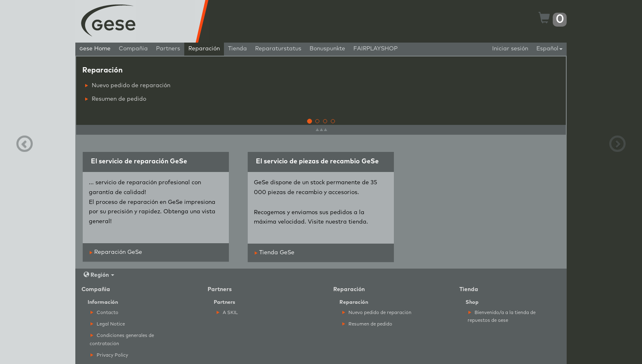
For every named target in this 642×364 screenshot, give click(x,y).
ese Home (95, 49)
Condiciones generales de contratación (122, 339)
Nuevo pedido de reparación (128, 86)
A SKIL (227, 313)
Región (99, 275)
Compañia (133, 49)
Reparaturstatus (278, 49)
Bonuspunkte (327, 49)
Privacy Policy (109, 355)
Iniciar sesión (510, 49)
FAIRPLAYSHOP (375, 49)
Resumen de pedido (116, 99)
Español (549, 49)
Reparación (204, 49)
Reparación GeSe (116, 252)
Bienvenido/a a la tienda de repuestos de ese (502, 317)
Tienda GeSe (275, 253)
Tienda (237, 49)
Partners (168, 49)
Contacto (104, 313)
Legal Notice (108, 324)
